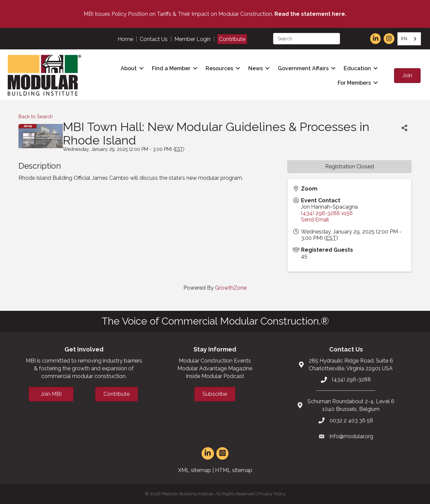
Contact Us (154, 39)
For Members (354, 83)
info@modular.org (351, 436)
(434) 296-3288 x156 (327, 213)
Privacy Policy (272, 494)
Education (357, 68)
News (255, 68)
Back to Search (36, 116)
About (129, 68)
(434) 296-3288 (351, 380)
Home (125, 39)
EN (404, 38)
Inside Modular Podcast (215, 376)
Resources (219, 68)
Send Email (315, 220)
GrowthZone (231, 288)
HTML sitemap (234, 470)
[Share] (404, 128)
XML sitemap (195, 470)
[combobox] (409, 39)
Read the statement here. (310, 14)
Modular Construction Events (215, 361)
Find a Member (171, 68)
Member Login (192, 39)
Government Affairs (303, 68)
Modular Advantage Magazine (215, 368)
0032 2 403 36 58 (351, 421)
